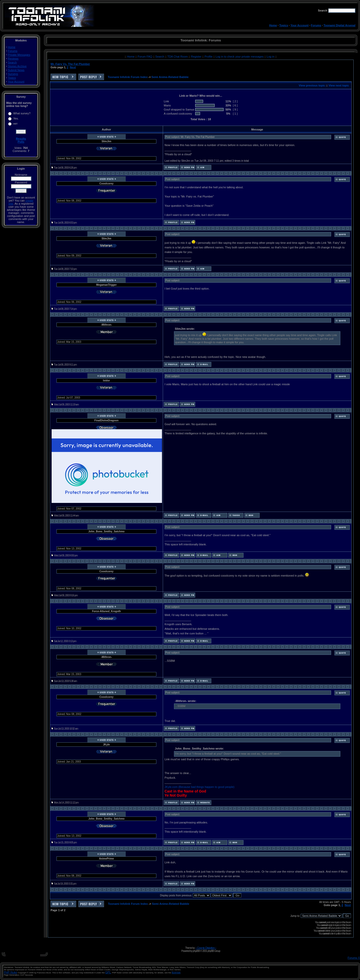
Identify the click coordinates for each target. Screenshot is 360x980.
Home (273, 25)
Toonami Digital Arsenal (339, 25)
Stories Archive (17, 66)
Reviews (13, 59)
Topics (284, 25)
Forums (316, 25)
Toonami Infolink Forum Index (128, 77)
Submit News (16, 70)
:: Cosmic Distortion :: (206, 948)
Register (196, 57)
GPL (108, 972)
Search (12, 62)
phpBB (196, 951)
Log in (271, 57)
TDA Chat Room (178, 57)
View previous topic (312, 85)
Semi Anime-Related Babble (170, 77)
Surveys (13, 74)
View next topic (339, 85)
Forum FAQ (145, 57)
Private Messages (19, 55)
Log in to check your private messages (240, 57)
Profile (209, 57)
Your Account (300, 25)
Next (73, 67)
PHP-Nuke (10, 972)
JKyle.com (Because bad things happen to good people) (199, 787)
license (176, 972)
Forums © (354, 958)
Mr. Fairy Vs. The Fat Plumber (70, 64)
